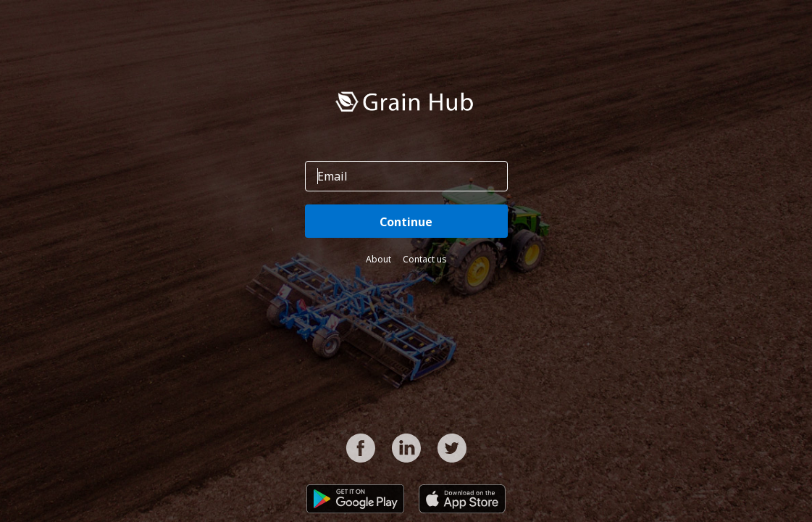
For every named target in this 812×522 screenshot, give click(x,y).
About (378, 259)
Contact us (425, 259)
